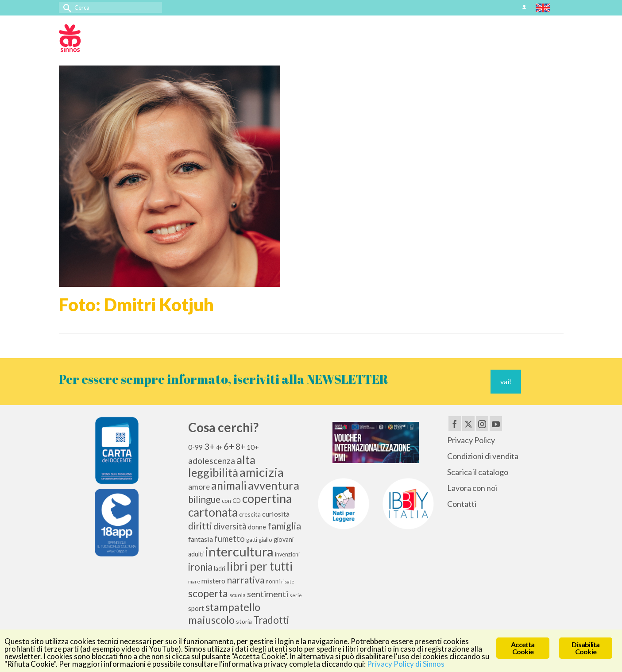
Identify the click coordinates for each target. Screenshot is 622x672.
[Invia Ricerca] (66, 7)
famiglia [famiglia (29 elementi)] (284, 526)
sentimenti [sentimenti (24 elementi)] (268, 594)
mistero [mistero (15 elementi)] (213, 581)
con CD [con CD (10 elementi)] (231, 501)
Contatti (462, 504)
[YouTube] (496, 423)
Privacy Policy (471, 440)
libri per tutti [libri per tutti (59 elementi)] (260, 566)
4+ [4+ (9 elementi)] (219, 448)
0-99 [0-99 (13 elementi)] (195, 447)
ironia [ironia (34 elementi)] (200, 567)
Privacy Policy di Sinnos (406, 664)
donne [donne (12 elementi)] (257, 527)
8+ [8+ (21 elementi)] (240, 447)
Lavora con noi (472, 488)
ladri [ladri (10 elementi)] (220, 568)
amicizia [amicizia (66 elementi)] (262, 472)
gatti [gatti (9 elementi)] (252, 540)
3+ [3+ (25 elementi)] (209, 446)
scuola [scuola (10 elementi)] (238, 595)
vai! (506, 381)
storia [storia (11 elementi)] (244, 621)
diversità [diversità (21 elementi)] (230, 526)
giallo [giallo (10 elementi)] (265, 540)
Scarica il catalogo (478, 472)
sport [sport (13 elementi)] (196, 608)
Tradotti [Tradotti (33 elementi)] (271, 620)
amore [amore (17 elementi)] (199, 487)
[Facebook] (455, 423)
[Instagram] (482, 423)
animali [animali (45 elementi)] (229, 485)
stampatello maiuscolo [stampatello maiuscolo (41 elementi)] (224, 613)
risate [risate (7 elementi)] (288, 581)
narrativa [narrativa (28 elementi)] (245, 580)
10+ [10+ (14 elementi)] (253, 447)
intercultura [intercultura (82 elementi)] (239, 551)
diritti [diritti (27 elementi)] (200, 526)
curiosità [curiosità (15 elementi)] (276, 514)
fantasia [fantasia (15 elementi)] (201, 539)
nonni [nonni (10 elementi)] (273, 581)
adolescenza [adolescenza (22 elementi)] (212, 461)
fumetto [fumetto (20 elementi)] (230, 539)
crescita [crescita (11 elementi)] (250, 514)
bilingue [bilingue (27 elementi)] (204, 499)
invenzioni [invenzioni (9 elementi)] (287, 554)
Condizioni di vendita (483, 456)
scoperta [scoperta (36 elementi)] (208, 593)
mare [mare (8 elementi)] (194, 581)
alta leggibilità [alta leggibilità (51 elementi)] (222, 466)
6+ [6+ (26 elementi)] (229, 446)
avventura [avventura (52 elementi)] (274, 485)
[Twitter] (468, 423)
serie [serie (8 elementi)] (296, 595)
